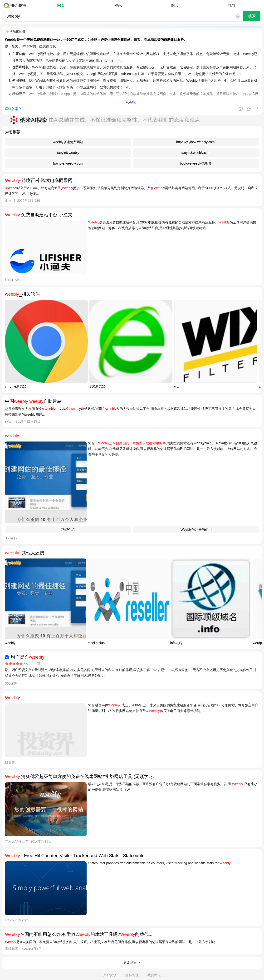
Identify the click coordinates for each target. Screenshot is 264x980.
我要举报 (154, 975)
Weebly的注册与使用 (196, 530)
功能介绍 (68, 530)
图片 (175, 6)
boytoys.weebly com (68, 163)
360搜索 (16, 5)
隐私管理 (132, 975)
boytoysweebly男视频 (196, 163)
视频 (232, 6)
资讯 (118, 6)
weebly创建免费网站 (68, 142)
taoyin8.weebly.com (196, 153)
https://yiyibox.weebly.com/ (196, 142)
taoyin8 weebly (68, 153)
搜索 (252, 16)
